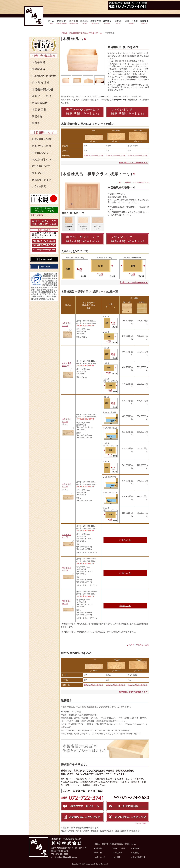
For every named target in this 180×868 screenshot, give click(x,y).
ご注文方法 (118, 853)
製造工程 (98, 853)
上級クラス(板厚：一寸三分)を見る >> (133, 182)
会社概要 (117, 857)
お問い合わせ (100, 857)
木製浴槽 (98, 848)
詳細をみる (125, 540)
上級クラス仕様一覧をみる (116, 156)
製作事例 (136, 848)
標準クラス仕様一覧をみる (94, 156)
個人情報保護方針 (139, 857)
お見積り (136, 853)
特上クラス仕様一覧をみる (138, 156)
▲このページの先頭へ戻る (138, 645)
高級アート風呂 (120, 848)
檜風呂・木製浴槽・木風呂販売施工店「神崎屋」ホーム (116, 844)
